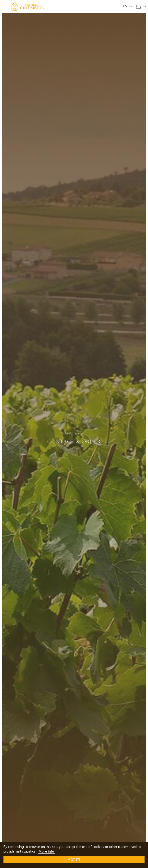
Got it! (74, 860)
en (125, 6)
